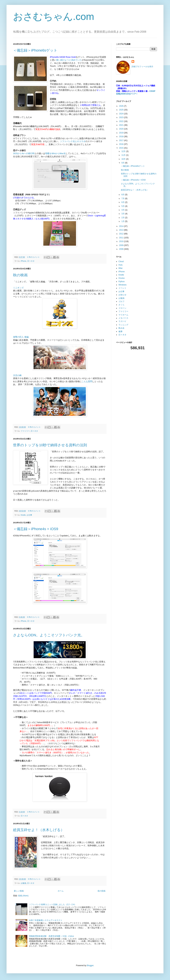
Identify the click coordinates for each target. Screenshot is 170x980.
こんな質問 (87, 381)
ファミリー (25, 431)
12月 (124, 151)
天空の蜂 (17, 375)
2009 (122, 245)
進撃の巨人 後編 (21, 337)
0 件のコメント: (35, 427)
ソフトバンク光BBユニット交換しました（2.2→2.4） (53, 904)
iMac (121, 268)
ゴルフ (121, 301)
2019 (122, 133)
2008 (122, 249)
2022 (122, 121)
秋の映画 (20, 275)
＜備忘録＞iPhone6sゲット (35, 50)
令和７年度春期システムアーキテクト (46, 920)
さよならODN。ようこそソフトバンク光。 (49, 635)
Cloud (121, 261)
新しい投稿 (19, 891)
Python (122, 282)
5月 (123, 206)
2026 (122, 106)
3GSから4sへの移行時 (24, 153)
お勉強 (23, 883)
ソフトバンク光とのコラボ (73, 141)
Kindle (23, 515)
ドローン (122, 308)
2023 (122, 117)
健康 (120, 331)
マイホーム (123, 315)
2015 (122, 148)
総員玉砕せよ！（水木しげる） (39, 830)
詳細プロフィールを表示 (142, 67)
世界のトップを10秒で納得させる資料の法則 (50, 445)
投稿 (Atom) (23, 896)
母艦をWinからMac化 (55, 153)
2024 (122, 114)
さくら (121, 305)
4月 (123, 210)
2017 (122, 140)
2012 (122, 234)
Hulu (121, 265)
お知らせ (122, 295)
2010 (122, 241)
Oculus (122, 278)
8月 (123, 195)
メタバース (123, 318)
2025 (122, 110)
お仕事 (29, 515)
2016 (122, 144)
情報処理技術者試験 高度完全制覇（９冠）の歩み (51, 936)
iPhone (24, 261)
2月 (123, 218)
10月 (124, 159)
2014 (122, 226)
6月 (123, 202)
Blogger (90, 965)
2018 (122, 137)
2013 (122, 230)
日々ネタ (31, 261)
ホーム (61, 891)
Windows (123, 285)
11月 (124, 155)
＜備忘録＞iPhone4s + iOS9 (36, 529)
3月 (123, 214)
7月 (123, 199)
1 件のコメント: (34, 257)
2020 (122, 129)
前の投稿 (102, 891)
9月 (123, 163)
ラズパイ (122, 321)
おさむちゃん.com (54, 17)
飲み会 (121, 328)
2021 (122, 125)
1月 (123, 221)
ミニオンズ (18, 288)
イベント (122, 288)
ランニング (123, 325)
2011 (122, 238)
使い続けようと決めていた (69, 60)
